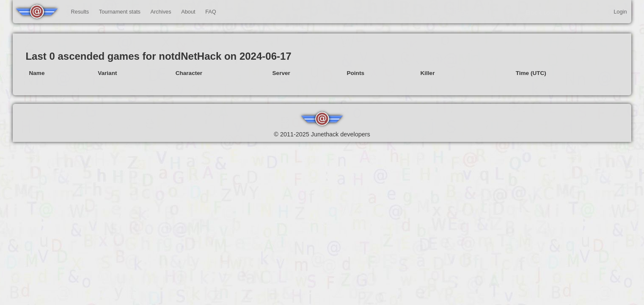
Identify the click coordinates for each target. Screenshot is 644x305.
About (188, 12)
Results (80, 12)
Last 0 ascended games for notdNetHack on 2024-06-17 (158, 56)
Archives (161, 12)
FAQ (211, 12)
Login (620, 12)
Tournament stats (120, 12)
